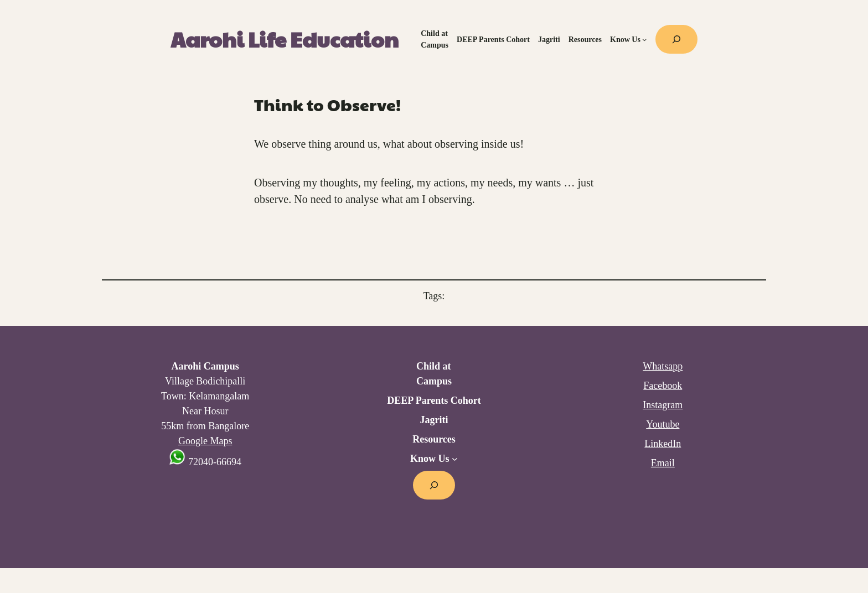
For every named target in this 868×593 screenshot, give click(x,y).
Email (663, 463)
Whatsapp (663, 366)
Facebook (663, 386)
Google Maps (205, 441)
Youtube (663, 424)
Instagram (663, 405)
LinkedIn (663, 444)
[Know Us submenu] (644, 39)
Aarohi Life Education (285, 39)
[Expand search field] (676, 39)
